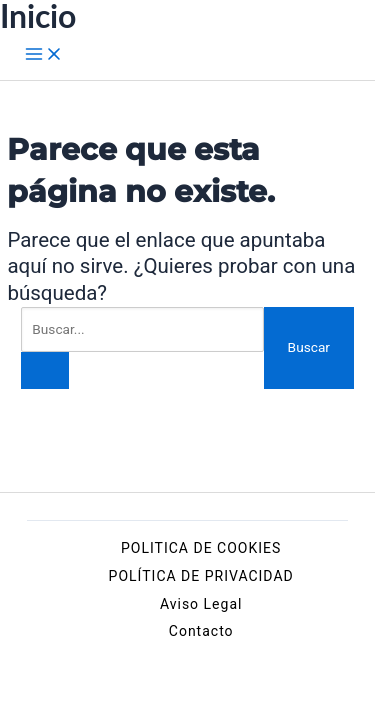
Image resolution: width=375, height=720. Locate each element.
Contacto (201, 631)
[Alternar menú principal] (44, 55)
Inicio (38, 16)
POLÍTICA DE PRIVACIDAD (201, 576)
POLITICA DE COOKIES (201, 548)
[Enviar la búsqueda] (45, 371)
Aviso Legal (201, 604)
